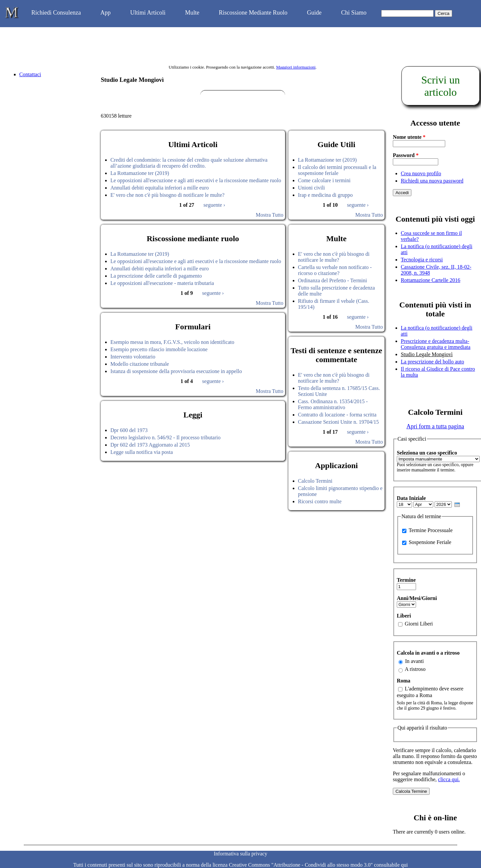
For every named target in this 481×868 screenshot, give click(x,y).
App (106, 13)
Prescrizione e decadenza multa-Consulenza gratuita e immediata (436, 344)
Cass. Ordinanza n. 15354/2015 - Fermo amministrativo (333, 404)
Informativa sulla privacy (241, 854)
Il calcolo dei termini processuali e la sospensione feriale (337, 170)
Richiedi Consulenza (56, 13)
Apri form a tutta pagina (435, 426)
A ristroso (415, 669)
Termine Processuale (431, 530)
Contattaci (30, 74)
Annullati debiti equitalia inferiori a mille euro (160, 188)
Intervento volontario (133, 357)
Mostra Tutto (270, 215)
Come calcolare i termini (324, 180)
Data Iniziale (411, 498)
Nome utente (409, 137)
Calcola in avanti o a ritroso (428, 653)
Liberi (404, 616)
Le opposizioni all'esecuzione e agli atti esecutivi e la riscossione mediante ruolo (196, 180)
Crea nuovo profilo (421, 173)
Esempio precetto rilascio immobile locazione (159, 349)
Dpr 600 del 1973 (129, 430)
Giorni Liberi (419, 624)
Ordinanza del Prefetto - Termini (332, 280)
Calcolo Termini (315, 481)
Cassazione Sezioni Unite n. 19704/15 (338, 422)
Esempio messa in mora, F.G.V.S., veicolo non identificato (172, 342)
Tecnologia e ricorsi (422, 260)
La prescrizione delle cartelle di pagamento (156, 276)
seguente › (214, 205)
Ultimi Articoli (148, 13)
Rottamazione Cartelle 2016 (431, 280)
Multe (192, 13)
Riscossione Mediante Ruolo (253, 13)
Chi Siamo (354, 13)
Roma (404, 681)
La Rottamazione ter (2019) (140, 173)
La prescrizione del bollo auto (432, 362)
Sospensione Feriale (430, 542)
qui (404, 865)
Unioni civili (311, 188)
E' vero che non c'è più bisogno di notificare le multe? (167, 195)
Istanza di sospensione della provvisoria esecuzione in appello (176, 371)
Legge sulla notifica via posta (142, 452)
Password (406, 155)
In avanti (414, 661)
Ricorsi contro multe (320, 501)
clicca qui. (449, 779)
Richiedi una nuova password (432, 181)
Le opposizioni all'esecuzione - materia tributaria (162, 283)
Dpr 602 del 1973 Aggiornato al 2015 (150, 445)
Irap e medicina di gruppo (325, 195)
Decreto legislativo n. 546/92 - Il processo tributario (165, 437)
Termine (406, 580)
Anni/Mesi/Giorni (417, 598)
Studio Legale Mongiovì (427, 354)
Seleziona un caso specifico (427, 453)
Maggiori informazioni (296, 67)
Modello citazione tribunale (140, 364)
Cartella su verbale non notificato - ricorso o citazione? (335, 270)
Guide (314, 13)
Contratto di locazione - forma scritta (337, 415)
